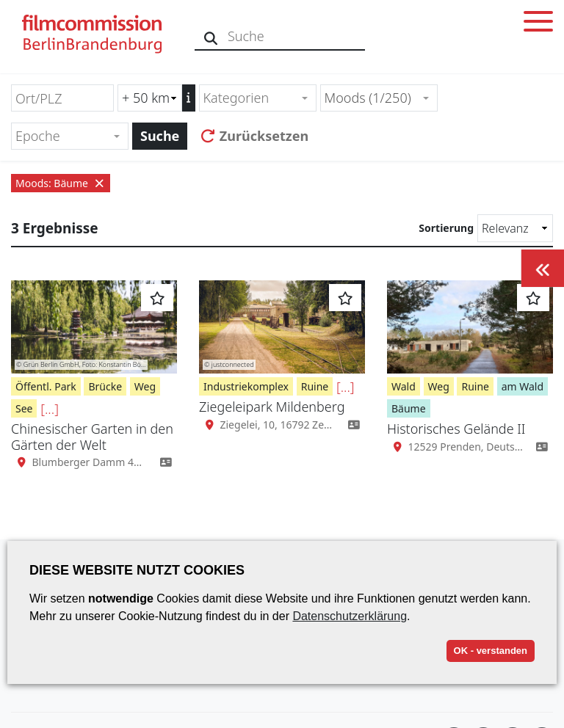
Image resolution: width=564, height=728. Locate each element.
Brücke (105, 386)
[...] (50, 409)
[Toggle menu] (538, 24)
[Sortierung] (515, 228)
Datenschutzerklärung (350, 616)
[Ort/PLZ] (62, 98)
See (24, 408)
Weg (145, 386)
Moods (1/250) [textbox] (368, 98)
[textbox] (252, 98)
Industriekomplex (246, 386)
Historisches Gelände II (456, 429)
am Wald (523, 386)
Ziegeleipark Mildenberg (272, 407)
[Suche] (211, 36)
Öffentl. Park (46, 386)
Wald (404, 386)
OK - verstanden (491, 651)
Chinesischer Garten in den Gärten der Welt (92, 437)
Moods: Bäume (61, 183)
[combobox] (258, 98)
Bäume (409, 408)
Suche (160, 136)
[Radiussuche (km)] (150, 98)
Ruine (315, 386)
